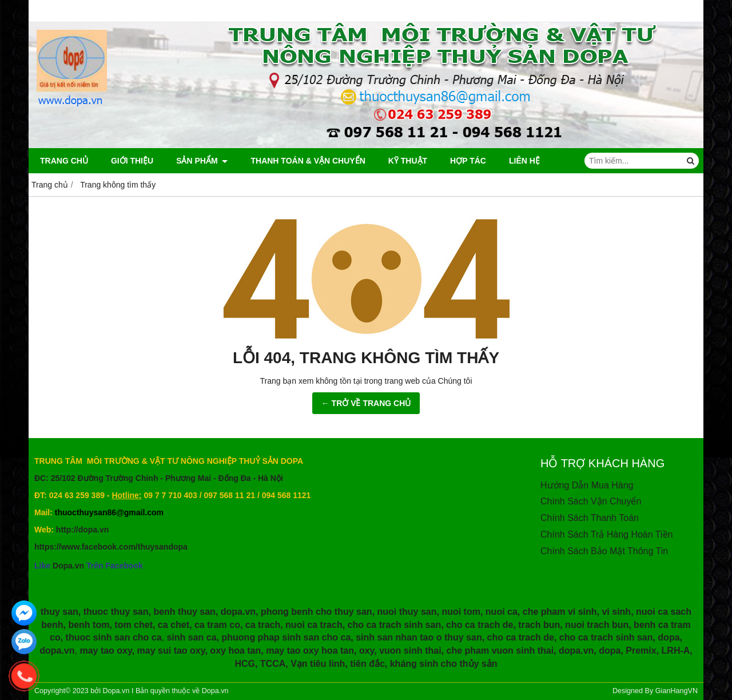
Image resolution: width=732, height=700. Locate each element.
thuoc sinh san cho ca (114, 637)
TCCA (273, 664)
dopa (669, 637)
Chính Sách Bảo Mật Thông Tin (604, 551)
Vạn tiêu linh (318, 664)
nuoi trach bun (597, 625)
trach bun (539, 625)
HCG (245, 664)
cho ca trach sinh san (395, 625)
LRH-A (676, 651)
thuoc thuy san (116, 612)
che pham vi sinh (560, 612)
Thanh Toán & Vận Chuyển (308, 161)
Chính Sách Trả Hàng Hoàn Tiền (606, 534)
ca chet (174, 625)
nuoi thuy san (407, 612)
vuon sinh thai (410, 651)
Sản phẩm (202, 161)
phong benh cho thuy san (317, 612)
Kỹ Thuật (408, 161)
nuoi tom (461, 612)
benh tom (89, 625)
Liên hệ (524, 161)
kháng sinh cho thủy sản (444, 664)
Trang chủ (64, 161)
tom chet (134, 625)
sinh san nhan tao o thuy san (419, 637)
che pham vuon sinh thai (500, 651)
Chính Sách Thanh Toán (590, 518)
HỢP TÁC (468, 161)
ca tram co (217, 625)
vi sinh (616, 612)
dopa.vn (238, 612)
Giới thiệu (132, 161)
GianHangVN (677, 691)
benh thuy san (184, 612)
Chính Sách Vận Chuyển (591, 501)
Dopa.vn (68, 566)
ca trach (263, 625)
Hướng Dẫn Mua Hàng (587, 485)
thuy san (59, 612)
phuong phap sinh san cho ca (287, 637)
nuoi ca (502, 612)
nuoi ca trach (314, 625)
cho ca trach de (480, 625)
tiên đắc (367, 664)
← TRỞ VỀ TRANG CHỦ (366, 403)
